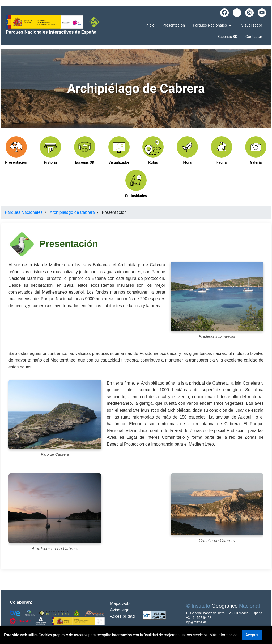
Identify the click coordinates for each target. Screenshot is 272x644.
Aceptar (252, 635)
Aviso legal (120, 610)
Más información (224, 635)
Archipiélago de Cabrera (72, 212)
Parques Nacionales (24, 212)
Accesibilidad (122, 616)
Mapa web (120, 604)
